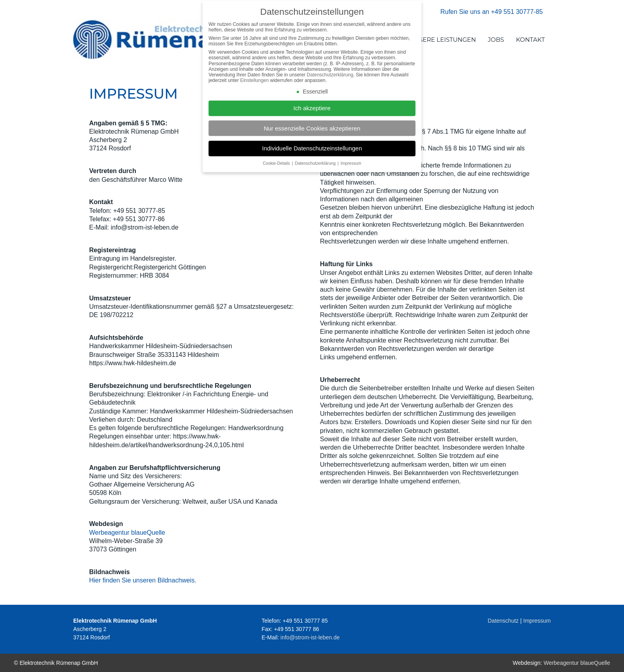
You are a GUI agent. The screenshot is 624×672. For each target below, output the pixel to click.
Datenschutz (503, 621)
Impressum (537, 621)
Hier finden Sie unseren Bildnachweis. (143, 580)
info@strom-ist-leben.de (310, 637)
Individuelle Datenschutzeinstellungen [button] (312, 152)
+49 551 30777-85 (517, 12)
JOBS (496, 40)
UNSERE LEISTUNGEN (443, 40)
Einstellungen (254, 85)
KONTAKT (531, 40)
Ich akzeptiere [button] (312, 112)
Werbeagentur (109, 533)
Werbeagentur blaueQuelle (577, 663)
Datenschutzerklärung (330, 79)
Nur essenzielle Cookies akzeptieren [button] (312, 132)
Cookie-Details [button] (277, 167)
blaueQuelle (147, 533)
